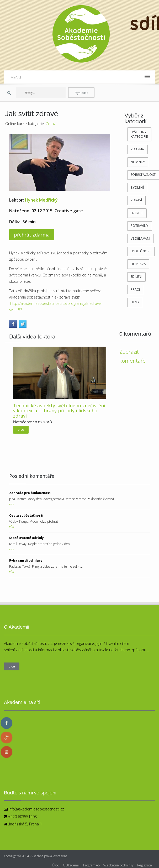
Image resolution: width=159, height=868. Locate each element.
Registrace (145, 865)
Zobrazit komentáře (132, 356)
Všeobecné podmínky (118, 865)
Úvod (56, 865)
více (12, 504)
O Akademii (71, 865)
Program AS (91, 865)
